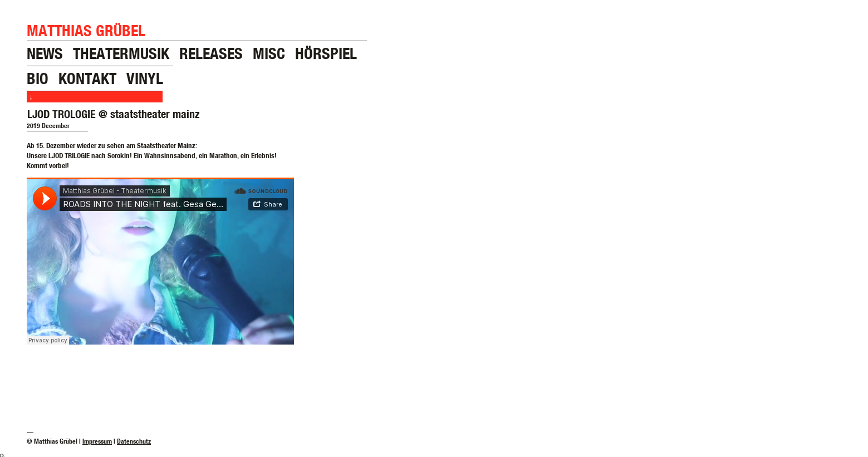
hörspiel (326, 53)
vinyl (145, 78)
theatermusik (121, 53)
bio (38, 78)
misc (269, 53)
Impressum (97, 441)
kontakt (87, 78)
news (45, 53)
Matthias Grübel (86, 30)
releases (211, 53)
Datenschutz (134, 441)
